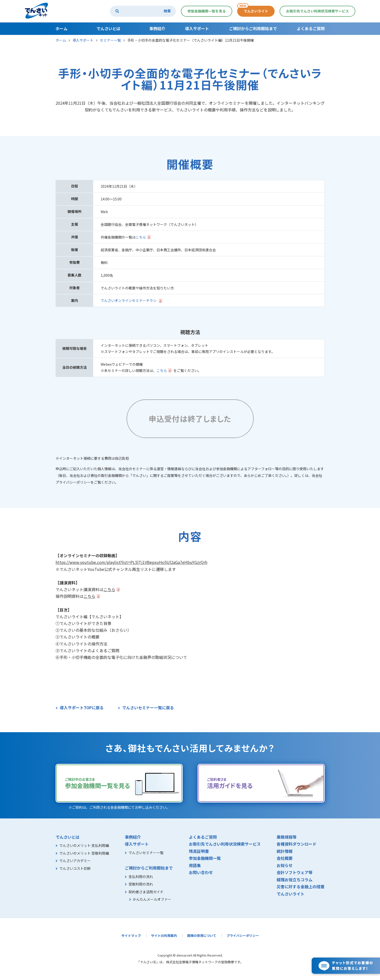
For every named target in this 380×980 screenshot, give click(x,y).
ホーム (61, 40)
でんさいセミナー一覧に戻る (148, 708)
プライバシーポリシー (243, 935)
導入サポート (83, 40)
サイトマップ (131, 935)
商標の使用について (202, 935)
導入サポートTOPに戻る (82, 708)
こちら (141, 237)
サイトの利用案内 (164, 935)
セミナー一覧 (110, 40)
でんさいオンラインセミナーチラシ (129, 300)
